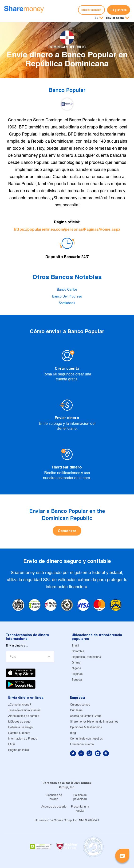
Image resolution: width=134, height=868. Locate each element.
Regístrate (119, 10)
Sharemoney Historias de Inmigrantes (94, 722)
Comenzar (67, 531)
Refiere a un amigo (20, 727)
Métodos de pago (19, 722)
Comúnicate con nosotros (86, 739)
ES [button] (97, 18)
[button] (118, 18)
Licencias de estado (54, 797)
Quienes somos (80, 705)
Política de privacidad (80, 797)
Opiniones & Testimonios (86, 727)
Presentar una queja (80, 809)
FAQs (12, 744)
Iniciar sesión (91, 10)
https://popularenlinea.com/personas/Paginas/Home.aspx (67, 229)
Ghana (76, 663)
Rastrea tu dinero (19, 733)
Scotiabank (67, 303)
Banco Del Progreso (67, 297)
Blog (73, 733)
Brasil (75, 646)
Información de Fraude (23, 739)
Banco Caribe (67, 290)
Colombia (78, 651)
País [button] (13, 657)
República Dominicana (86, 657)
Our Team (76, 710)
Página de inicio (19, 750)
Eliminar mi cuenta (82, 744)
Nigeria (76, 668)
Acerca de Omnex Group (86, 716)
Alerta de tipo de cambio (24, 716)
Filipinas (77, 674)
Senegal (77, 680)
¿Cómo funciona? (20, 705)
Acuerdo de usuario (54, 807)
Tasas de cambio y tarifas (24, 710)
